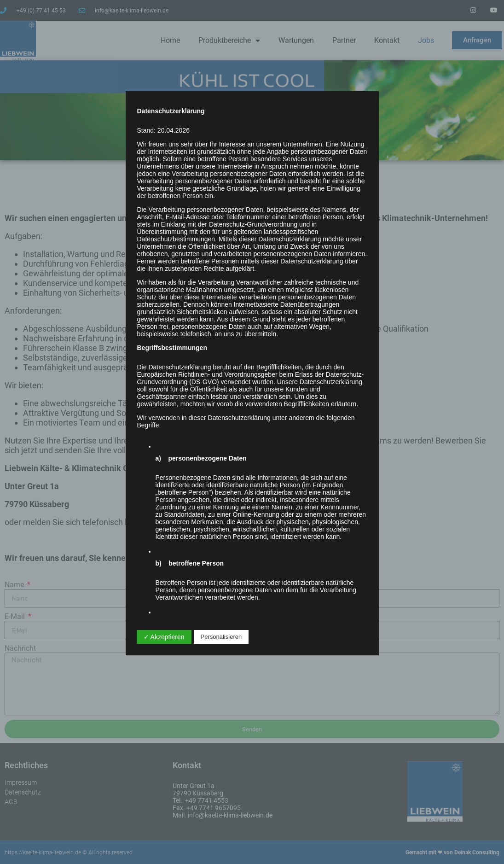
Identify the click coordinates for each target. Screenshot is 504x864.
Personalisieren (221, 637)
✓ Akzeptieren (164, 637)
